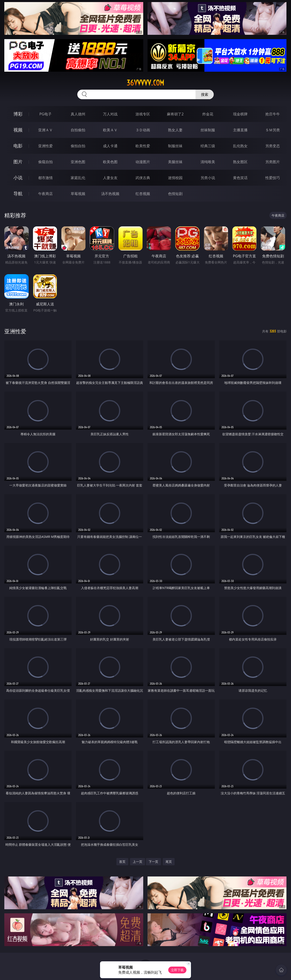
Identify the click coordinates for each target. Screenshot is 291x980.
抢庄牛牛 (273, 114)
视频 (18, 130)
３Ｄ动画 (143, 130)
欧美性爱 (143, 146)
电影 (18, 146)
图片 (18, 162)
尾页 (169, 862)
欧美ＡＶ (110, 130)
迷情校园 (175, 178)
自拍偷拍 (78, 130)
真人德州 (78, 114)
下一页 (153, 862)
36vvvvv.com (145, 83)
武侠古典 (143, 178)
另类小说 (208, 178)
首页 (122, 862)
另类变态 (273, 146)
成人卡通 (110, 146)
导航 (18, 194)
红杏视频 (143, 194)
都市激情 (45, 178)
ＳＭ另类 (273, 130)
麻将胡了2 (175, 114)
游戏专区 (143, 114)
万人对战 (110, 114)
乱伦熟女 (240, 146)
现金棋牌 (240, 114)
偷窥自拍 (45, 162)
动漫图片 (143, 162)
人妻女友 (110, 178)
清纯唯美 (208, 162)
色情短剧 (175, 194)
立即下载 (177, 970)
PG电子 (45, 114)
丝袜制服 (208, 130)
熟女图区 (240, 162)
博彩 (18, 114)
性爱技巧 (273, 178)
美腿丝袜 (175, 162)
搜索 (205, 94)
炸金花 (208, 114)
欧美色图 (110, 162)
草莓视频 (78, 194)
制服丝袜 (175, 146)
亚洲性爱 (45, 146)
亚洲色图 (78, 162)
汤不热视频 (110, 194)
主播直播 (240, 130)
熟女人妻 (175, 130)
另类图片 (273, 162)
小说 (18, 178)
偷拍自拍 (78, 146)
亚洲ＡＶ (45, 130)
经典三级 (208, 146)
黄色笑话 (240, 178)
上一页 (138, 862)
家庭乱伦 (78, 178)
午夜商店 (45, 194)
